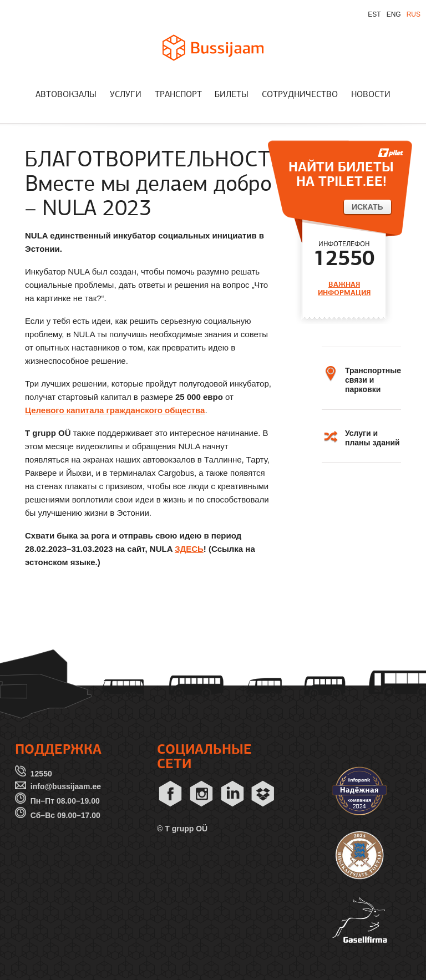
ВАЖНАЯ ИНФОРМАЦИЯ (344, 289)
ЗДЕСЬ (189, 549)
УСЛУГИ (126, 95)
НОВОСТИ (371, 95)
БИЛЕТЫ (232, 95)
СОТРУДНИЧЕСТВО (300, 95)
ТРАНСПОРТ (178, 95)
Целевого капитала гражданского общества (115, 410)
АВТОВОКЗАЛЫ (66, 95)
